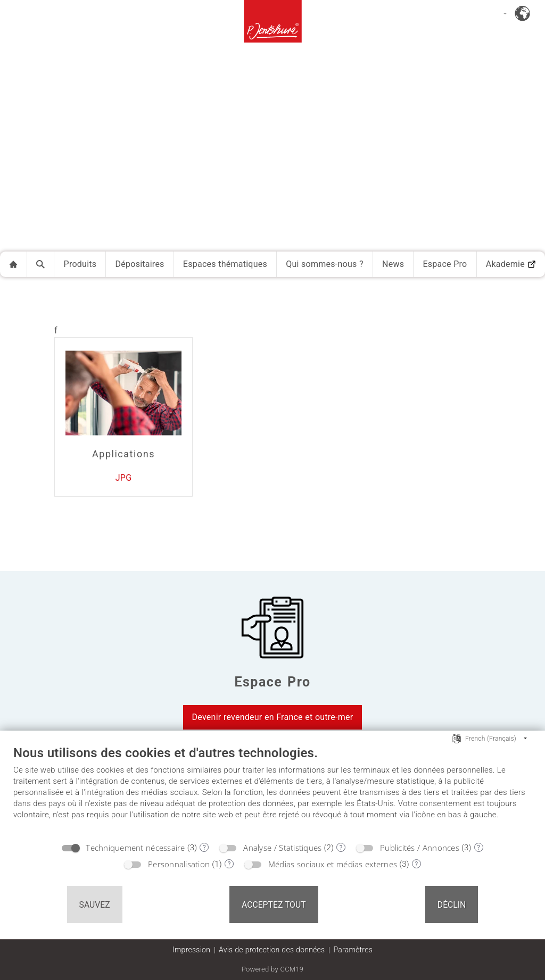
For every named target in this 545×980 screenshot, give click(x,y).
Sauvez (95, 905)
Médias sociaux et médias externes (333, 864)
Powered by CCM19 (273, 969)
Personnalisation (179, 864)
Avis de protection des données (272, 950)
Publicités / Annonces (420, 848)
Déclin (452, 905)
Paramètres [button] (353, 950)
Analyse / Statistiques (282, 848)
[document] (272, 790)
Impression (191, 950)
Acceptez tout (274, 905)
